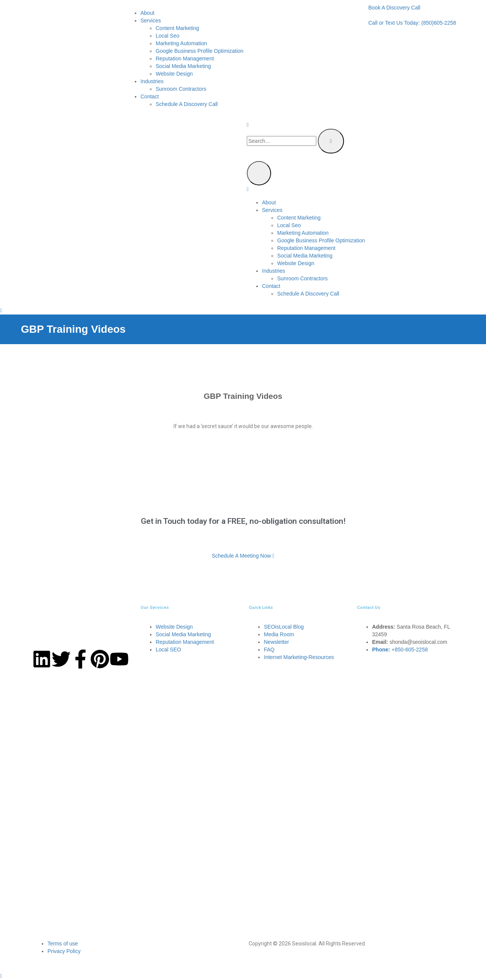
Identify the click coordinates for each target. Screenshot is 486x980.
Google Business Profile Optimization (200, 51)
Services (151, 21)
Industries (152, 81)
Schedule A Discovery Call (187, 104)
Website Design (174, 74)
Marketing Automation (181, 43)
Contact (150, 96)
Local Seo (167, 36)
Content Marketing (177, 28)
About (148, 13)
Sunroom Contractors (181, 89)
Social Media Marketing (183, 66)
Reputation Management (185, 58)
